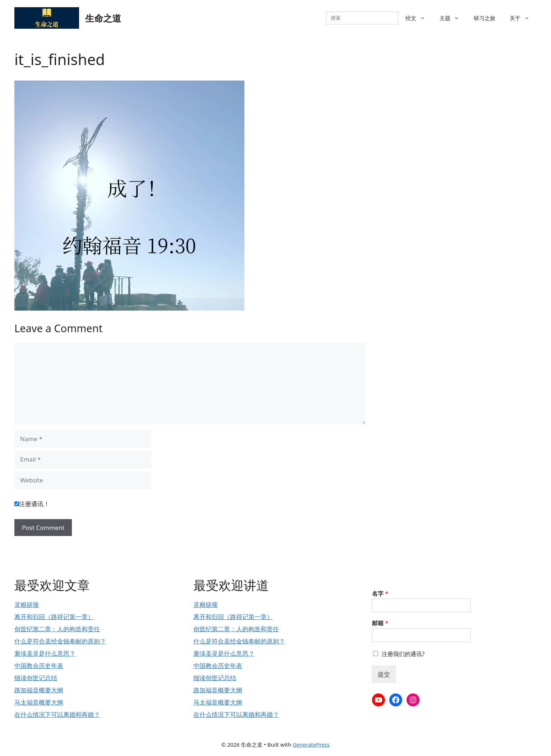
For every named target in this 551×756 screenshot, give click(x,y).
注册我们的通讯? (403, 654)
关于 (523, 18)
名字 (380, 594)
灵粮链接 (27, 604)
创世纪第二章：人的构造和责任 (57, 629)
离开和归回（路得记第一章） (54, 617)
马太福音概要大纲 (39, 702)
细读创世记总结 (36, 678)
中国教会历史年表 (39, 666)
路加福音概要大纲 (39, 690)
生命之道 (103, 18)
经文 (419, 18)
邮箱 (380, 623)
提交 (384, 674)
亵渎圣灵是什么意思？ (45, 653)
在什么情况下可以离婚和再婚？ (57, 714)
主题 (453, 18)
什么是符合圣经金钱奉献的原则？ (60, 641)
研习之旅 (485, 18)
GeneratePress (311, 744)
